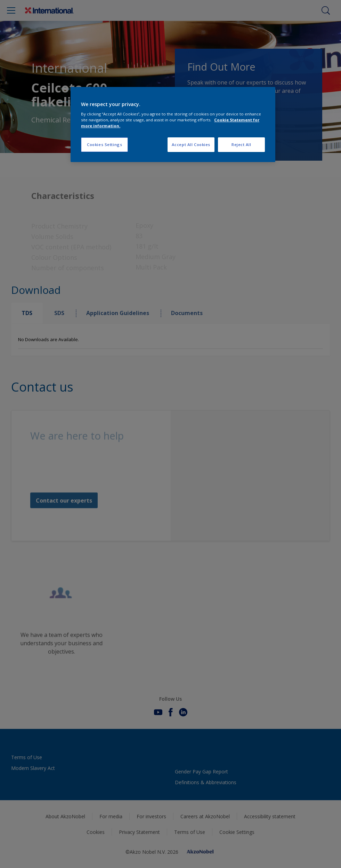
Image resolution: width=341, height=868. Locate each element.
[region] (173, 125)
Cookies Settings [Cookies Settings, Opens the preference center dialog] (104, 144)
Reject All (241, 144)
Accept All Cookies (191, 144)
